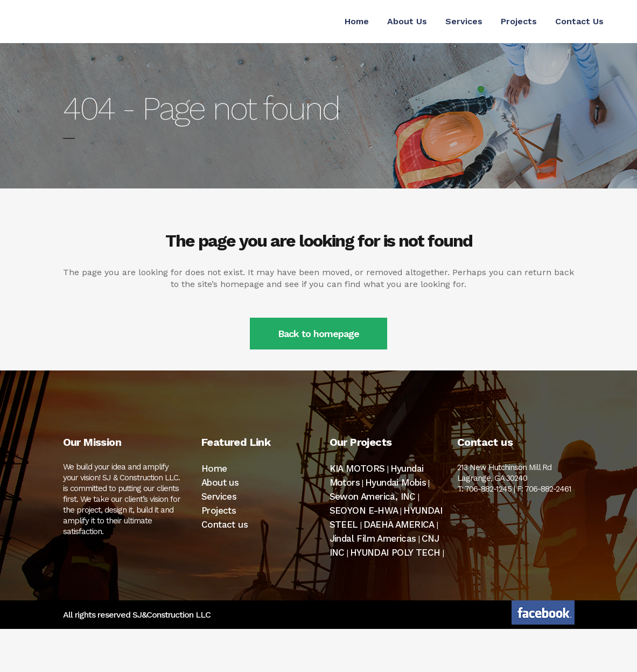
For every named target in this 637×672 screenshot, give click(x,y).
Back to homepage (318, 334)
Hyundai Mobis (395, 482)
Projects (219, 510)
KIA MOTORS (357, 468)
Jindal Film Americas (373, 538)
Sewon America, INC (373, 496)
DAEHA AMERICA (399, 524)
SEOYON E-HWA (364, 510)
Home (214, 468)
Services (219, 496)
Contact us (225, 524)
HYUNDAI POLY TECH (395, 552)
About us (220, 482)
